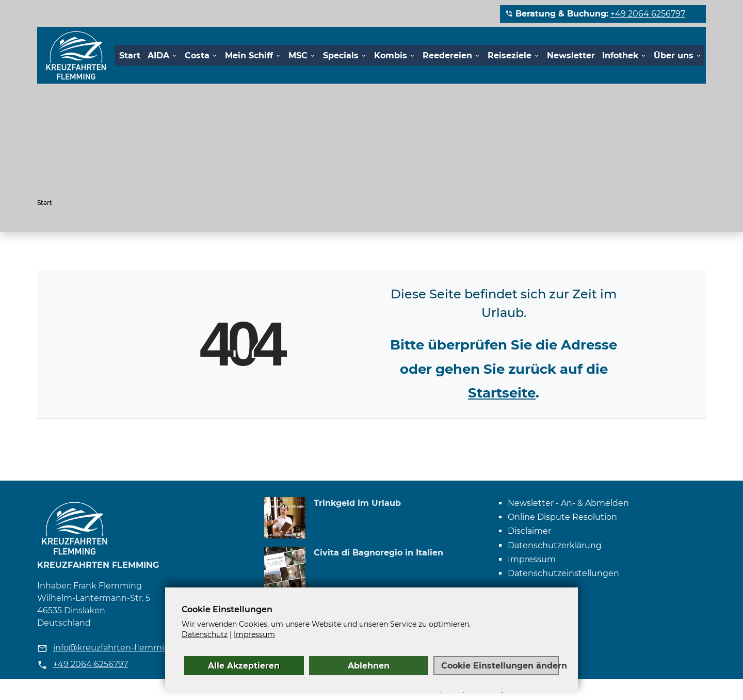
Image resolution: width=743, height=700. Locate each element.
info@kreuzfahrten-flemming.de (120, 648)
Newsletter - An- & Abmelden (568, 503)
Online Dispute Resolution (562, 517)
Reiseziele (510, 55)
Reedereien (447, 55)
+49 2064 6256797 (648, 14)
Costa (197, 55)
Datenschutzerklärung (555, 545)
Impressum (532, 559)
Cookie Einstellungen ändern (500, 665)
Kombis (391, 55)
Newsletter (571, 55)
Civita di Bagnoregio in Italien (378, 553)
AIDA (158, 55)
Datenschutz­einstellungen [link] (563, 573)
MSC (298, 55)
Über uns (674, 55)
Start (130, 55)
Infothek (620, 55)
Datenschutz (205, 634)
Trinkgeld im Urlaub (357, 503)
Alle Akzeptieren (244, 665)
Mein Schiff (249, 55)
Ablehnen (369, 665)
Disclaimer (529, 531)
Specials (341, 55)
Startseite (502, 393)
